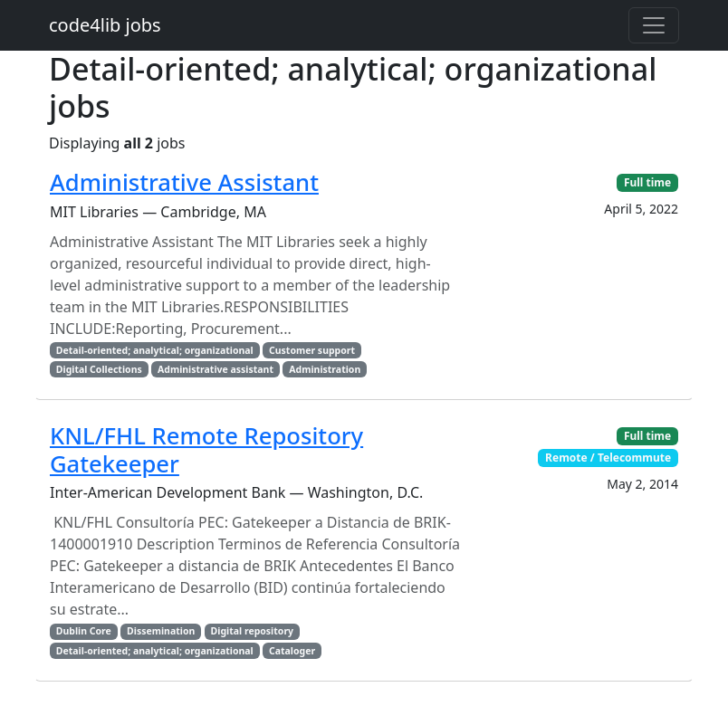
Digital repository (252, 631)
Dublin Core (84, 631)
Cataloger (292, 651)
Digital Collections (99, 369)
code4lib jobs (105, 25)
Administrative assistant (216, 369)
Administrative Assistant (184, 182)
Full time (647, 182)
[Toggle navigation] (654, 25)
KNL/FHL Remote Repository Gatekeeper (206, 450)
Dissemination (161, 631)
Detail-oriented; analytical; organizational (155, 350)
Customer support (312, 350)
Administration (325, 369)
